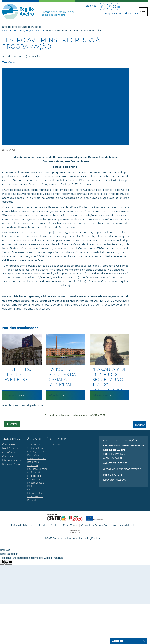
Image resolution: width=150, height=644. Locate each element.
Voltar (14, 424)
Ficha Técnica (70, 525)
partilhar (140, 425)
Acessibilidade (127, 525)
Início (5, 31)
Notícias (37, 31)
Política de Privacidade (23, 525)
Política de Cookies (49, 525)
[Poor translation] (8, 562)
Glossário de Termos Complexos (99, 525)
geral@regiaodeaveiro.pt (127, 469)
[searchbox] (125, 14)
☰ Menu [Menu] (143, 12)
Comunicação (20, 31)
